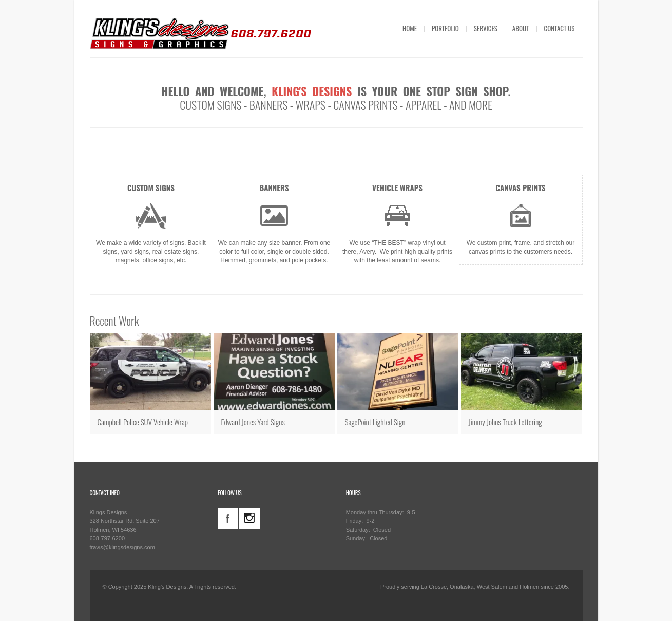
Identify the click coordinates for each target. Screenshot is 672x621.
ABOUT (521, 28)
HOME (410, 28)
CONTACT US (560, 28)
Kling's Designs (312, 91)
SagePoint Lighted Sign (375, 422)
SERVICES (486, 28)
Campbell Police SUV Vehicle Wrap (143, 422)
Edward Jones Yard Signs (253, 422)
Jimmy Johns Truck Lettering (505, 422)
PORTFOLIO (445, 28)
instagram (249, 518)
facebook (228, 518)
